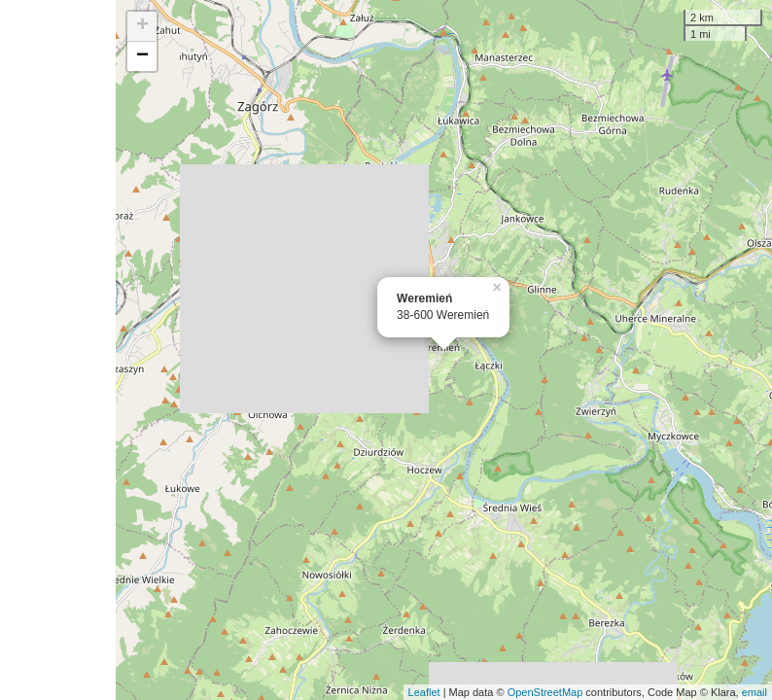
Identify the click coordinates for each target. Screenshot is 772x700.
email (754, 692)
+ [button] (142, 26)
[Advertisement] (58, 350)
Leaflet (424, 692)
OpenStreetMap (545, 692)
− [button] (142, 56)
